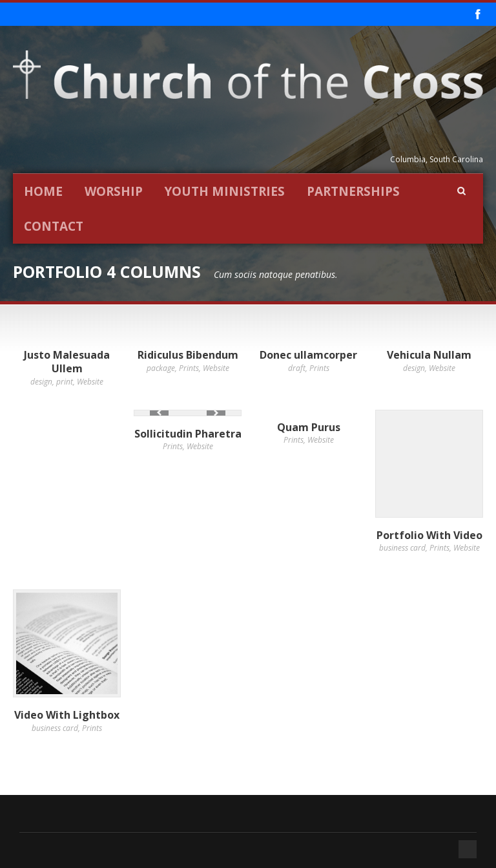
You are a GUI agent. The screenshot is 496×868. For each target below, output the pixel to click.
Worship (114, 191)
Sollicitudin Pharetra (188, 434)
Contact (54, 226)
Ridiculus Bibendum (188, 355)
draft (297, 368)
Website (90, 382)
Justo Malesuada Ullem (67, 362)
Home (43, 191)
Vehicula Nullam (429, 355)
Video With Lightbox (67, 715)
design (41, 382)
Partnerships (353, 191)
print (65, 382)
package (161, 368)
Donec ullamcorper (308, 355)
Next (216, 413)
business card (402, 548)
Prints (189, 368)
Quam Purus (309, 427)
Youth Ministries (225, 191)
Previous (159, 413)
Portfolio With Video (429, 535)
